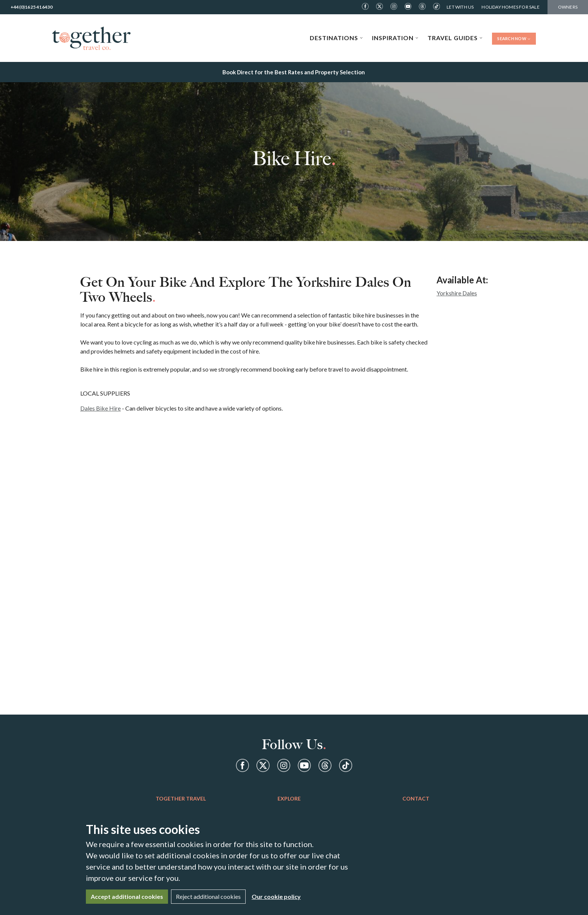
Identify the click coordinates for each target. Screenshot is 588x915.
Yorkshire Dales (457, 293)
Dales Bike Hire (100, 408)
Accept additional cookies (127, 896)
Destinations (336, 38)
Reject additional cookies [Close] (208, 896)
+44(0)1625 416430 (31, 7)
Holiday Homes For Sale (510, 7)
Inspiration (395, 38)
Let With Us (460, 7)
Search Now (514, 38)
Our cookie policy (276, 896)
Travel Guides (455, 38)
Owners (568, 7)
